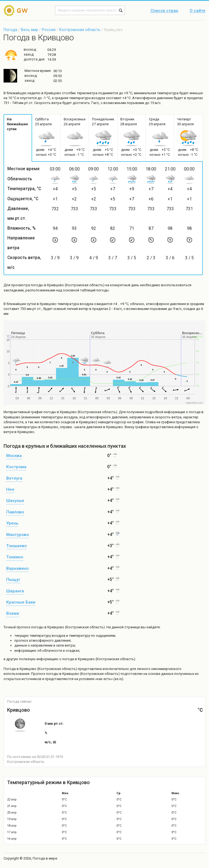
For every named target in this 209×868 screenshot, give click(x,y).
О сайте (198, 11)
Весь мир (30, 30)
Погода (10, 30)
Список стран (164, 11)
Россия (49, 30)
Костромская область (80, 30)
